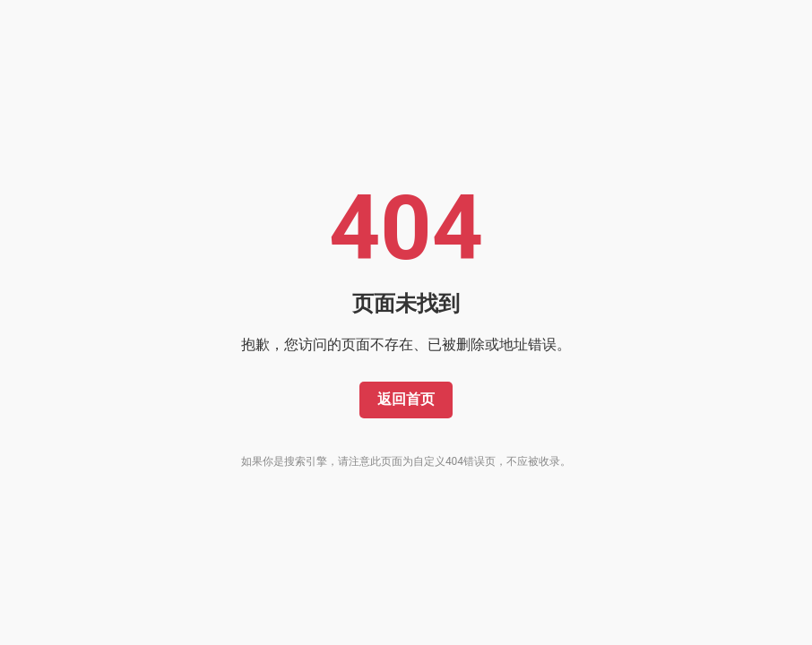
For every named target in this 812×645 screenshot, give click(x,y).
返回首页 (406, 399)
